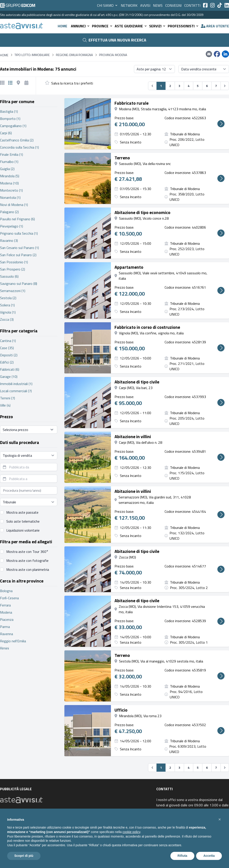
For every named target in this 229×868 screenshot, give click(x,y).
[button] (220, 819)
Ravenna (6, 634)
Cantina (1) (8, 341)
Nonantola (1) (10, 197)
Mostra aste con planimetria (28, 569)
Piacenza (7, 619)
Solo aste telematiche (23, 521)
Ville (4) (5, 405)
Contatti (192, 5)
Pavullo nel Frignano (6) (17, 219)
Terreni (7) (7, 398)
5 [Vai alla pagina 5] (198, 86)
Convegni (173, 5)
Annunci (81, 26)
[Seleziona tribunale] (29, 502)
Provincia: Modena (113, 55)
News (158, 5)
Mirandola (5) (10, 176)
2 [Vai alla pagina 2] (170, 86)
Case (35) (7, 348)
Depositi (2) (9, 355)
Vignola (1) (8, 312)
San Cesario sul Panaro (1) (19, 248)
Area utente (215, 26)
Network (129, 5)
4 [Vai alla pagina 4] (189, 86)
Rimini (4, 648)
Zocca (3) (7, 319)
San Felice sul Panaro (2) (18, 255)
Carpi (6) (6, 133)
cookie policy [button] (131, 832)
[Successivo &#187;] (225, 86)
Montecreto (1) (11, 190)
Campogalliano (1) (13, 126)
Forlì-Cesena (9, 598)
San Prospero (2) (13, 269)
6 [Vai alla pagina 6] (207, 86)
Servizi (158, 26)
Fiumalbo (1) (9, 162)
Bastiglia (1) (9, 111)
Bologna (6, 591)
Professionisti (183, 26)
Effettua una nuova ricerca (114, 40)
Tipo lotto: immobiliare (32, 55)
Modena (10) (9, 183)
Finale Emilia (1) (12, 154)
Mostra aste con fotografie (27, 561)
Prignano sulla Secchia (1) (19, 233)
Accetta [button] (209, 856)
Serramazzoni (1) (13, 291)
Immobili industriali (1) (16, 384)
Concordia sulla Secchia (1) (19, 147)
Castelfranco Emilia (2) (17, 140)
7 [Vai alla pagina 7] (216, 86)
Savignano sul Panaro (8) (19, 284)
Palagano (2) (9, 212)
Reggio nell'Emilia (13, 641)
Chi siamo (108, 5)
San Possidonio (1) (14, 262)
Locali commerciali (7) (16, 391)
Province (102, 26)
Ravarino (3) (9, 240)
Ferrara (5, 605)
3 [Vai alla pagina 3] (179, 86)
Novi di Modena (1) (14, 205)
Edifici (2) (7, 362)
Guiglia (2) (7, 169)
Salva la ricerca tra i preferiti (72, 83)
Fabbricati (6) (10, 369)
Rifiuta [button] (182, 856)
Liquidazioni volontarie (23, 530)
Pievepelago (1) (12, 226)
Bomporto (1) (10, 119)
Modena (6, 612)
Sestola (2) (8, 298)
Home (63, 26)
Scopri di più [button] (24, 856)
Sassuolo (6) (9, 276)
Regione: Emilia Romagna (74, 55)
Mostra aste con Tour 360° (27, 552)
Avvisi (145, 5)
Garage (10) (9, 377)
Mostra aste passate (22, 512)
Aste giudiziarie (131, 26)
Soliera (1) (7, 305)
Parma (5, 627)
